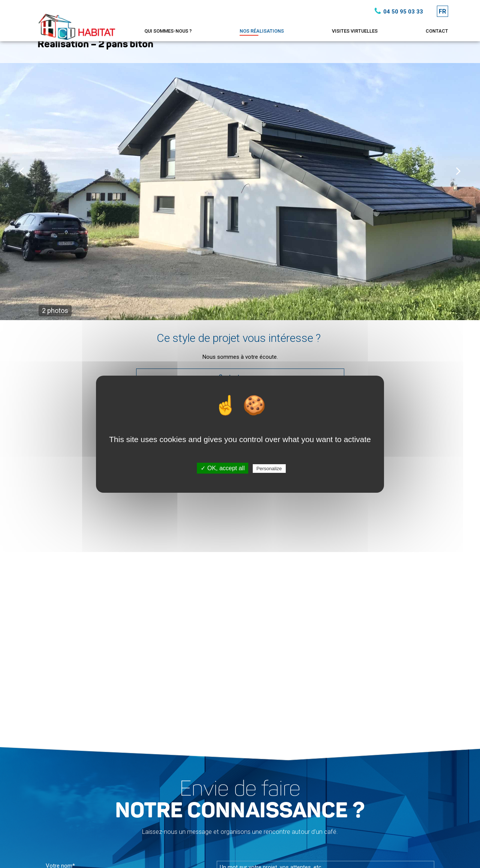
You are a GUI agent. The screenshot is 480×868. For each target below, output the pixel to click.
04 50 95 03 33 (397, 11)
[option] (240, 176)
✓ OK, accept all (223, 468)
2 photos (55, 311)
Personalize (269, 469)
